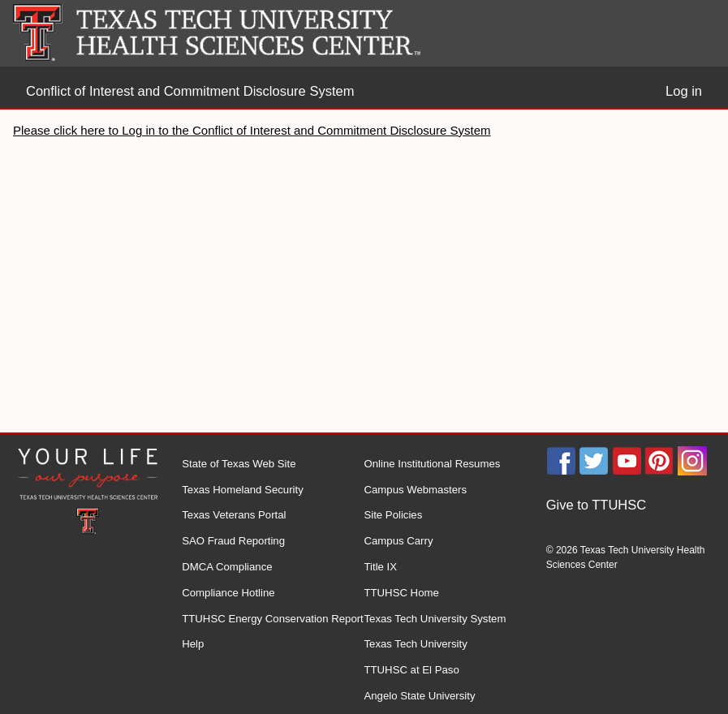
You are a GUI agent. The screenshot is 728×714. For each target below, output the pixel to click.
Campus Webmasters (415, 490)
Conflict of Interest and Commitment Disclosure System (190, 91)
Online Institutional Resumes (432, 464)
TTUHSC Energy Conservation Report (273, 619)
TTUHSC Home (401, 593)
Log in (684, 91)
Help (193, 644)
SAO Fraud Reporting (233, 541)
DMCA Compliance (227, 567)
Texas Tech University (415, 644)
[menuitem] (637, 505)
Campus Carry (398, 541)
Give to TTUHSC (596, 505)
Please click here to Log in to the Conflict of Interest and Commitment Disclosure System (252, 130)
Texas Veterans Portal (234, 515)
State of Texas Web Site (239, 464)
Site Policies (393, 515)
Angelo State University (419, 696)
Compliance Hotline (228, 593)
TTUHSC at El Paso (411, 670)
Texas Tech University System (435, 619)
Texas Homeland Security (243, 490)
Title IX (380, 567)
